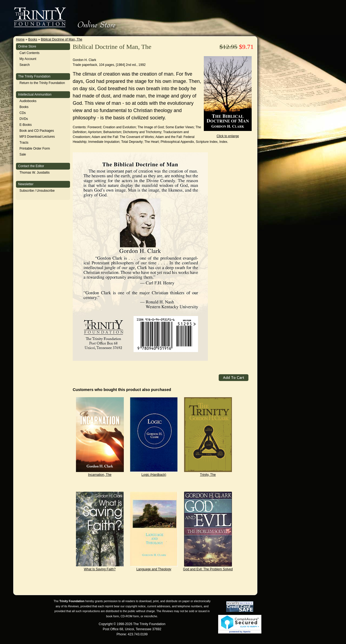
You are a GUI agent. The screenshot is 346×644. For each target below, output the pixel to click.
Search (25, 65)
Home (20, 39)
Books (33, 39)
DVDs (24, 119)
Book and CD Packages (37, 131)
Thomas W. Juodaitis (34, 173)
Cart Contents (29, 53)
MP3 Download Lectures (37, 137)
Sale (23, 154)
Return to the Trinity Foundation (42, 83)
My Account (28, 59)
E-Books (26, 125)
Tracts (24, 143)
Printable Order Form (35, 149)
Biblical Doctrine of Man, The (61, 39)
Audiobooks (28, 101)
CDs (23, 113)
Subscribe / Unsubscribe (37, 191)
